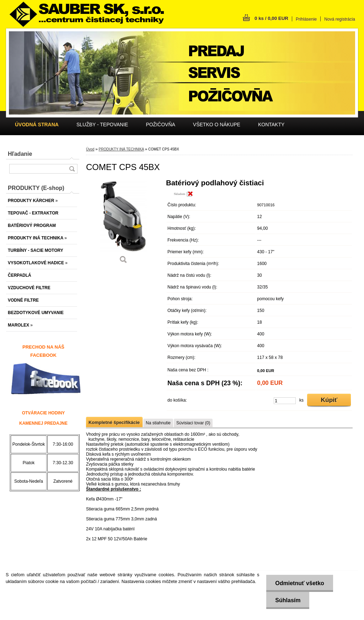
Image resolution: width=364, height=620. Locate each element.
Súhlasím (288, 600)
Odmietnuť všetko (299, 583)
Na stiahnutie (158, 423)
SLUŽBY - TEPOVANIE (102, 124)
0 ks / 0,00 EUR (271, 18)
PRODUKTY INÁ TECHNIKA (121, 149)
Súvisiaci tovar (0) (193, 423)
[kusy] (285, 401)
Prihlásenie (306, 19)
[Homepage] (37, 124)
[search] (72, 169)
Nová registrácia (340, 19)
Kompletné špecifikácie (114, 422)
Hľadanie (20, 154)
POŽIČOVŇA (160, 124)
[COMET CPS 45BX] (123, 224)
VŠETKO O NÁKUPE (217, 124)
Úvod (90, 149)
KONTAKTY (271, 124)
